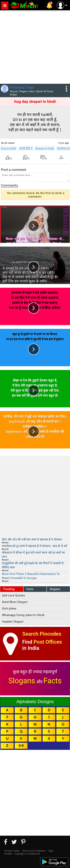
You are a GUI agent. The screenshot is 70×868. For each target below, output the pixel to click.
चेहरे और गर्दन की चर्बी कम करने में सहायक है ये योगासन (32, 539)
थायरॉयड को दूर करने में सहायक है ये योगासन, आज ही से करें (34, 546)
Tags (51, 851)
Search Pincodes (42, 634)
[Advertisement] (35, 46)
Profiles (8, 854)
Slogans (55, 589)
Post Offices (48, 642)
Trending (9, 589)
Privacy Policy (12, 851)
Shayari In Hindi (45, 148)
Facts (30, 589)
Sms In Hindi (9, 148)
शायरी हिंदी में (26, 148)
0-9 (21, 746)
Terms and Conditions (34, 851)
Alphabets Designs (35, 702)
